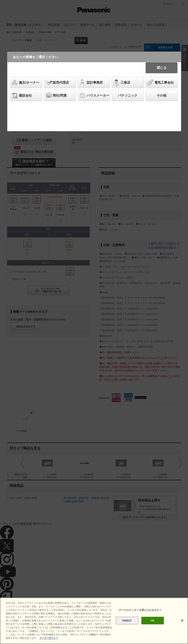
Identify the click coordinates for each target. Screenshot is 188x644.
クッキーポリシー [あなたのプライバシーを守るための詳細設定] (49, 638)
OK (153, 621)
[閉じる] (182, 620)
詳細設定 (127, 621)
